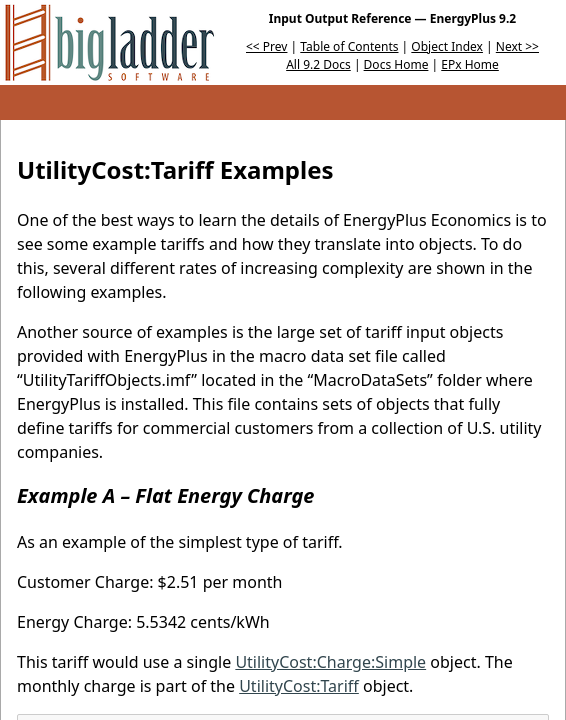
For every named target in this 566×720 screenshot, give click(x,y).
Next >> (517, 46)
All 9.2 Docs (318, 64)
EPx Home (470, 64)
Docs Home (396, 64)
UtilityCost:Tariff (299, 686)
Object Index (447, 46)
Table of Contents (349, 46)
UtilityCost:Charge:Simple (330, 662)
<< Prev (266, 46)
